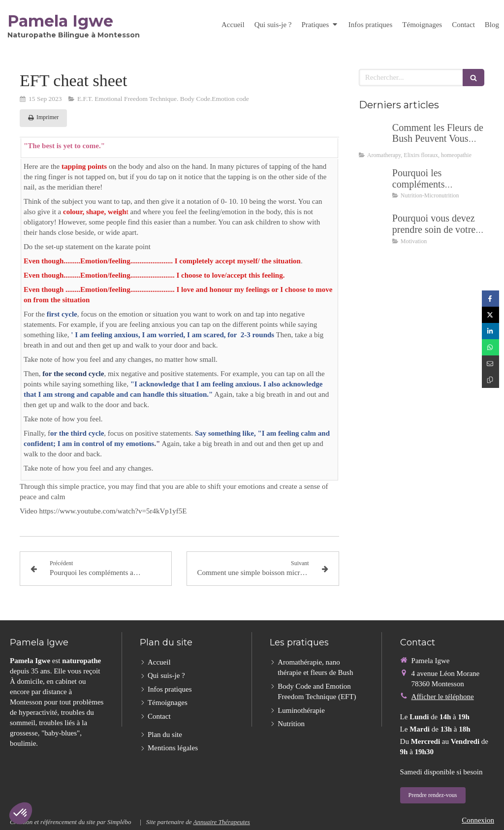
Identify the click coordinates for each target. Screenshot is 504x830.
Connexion (478, 820)
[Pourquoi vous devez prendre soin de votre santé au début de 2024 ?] (374, 228)
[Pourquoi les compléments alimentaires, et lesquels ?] (374, 183)
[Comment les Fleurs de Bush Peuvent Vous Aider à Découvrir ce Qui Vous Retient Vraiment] (374, 137)
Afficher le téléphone (443, 697)
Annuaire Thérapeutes (221, 822)
